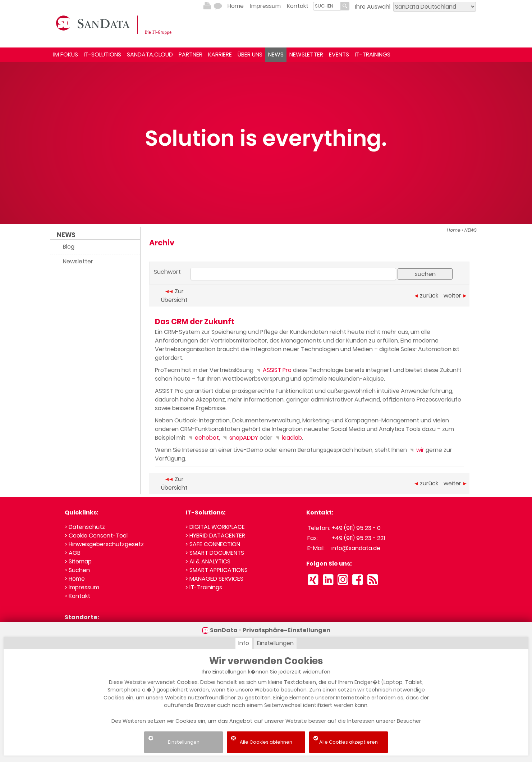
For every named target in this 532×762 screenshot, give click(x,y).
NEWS (276, 55)
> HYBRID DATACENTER (215, 536)
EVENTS (339, 55)
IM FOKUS (66, 55)
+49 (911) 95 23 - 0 (356, 528)
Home (236, 6)
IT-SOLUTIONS (102, 55)
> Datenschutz (85, 527)
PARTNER (191, 55)
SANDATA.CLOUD (150, 55)
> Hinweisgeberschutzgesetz (104, 544)
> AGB (73, 553)
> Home (75, 579)
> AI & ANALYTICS (208, 561)
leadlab (288, 438)
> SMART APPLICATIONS (217, 570)
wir (416, 450)
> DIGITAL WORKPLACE (215, 527)
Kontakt (298, 6)
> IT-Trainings (204, 587)
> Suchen (77, 570)
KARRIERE (220, 55)
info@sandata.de (356, 548)
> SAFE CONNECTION (213, 544)
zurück (426, 296)
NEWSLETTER (306, 55)
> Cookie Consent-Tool (96, 536)
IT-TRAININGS (373, 55)
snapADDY (240, 438)
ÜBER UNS (250, 55)
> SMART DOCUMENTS (215, 553)
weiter (455, 296)
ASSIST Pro (273, 370)
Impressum (265, 6)
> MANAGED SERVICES (214, 579)
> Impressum (82, 587)
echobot (203, 438)
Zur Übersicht (174, 296)
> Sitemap (78, 561)
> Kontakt (77, 596)
